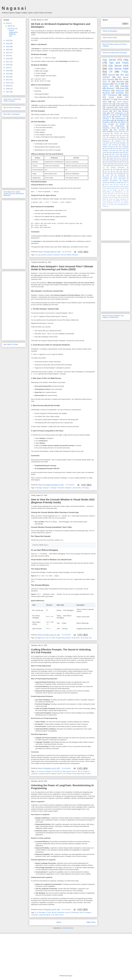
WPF (121, 151)
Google (112, 120)
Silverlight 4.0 (121, 120)
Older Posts (91, 922)
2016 (8, 65)
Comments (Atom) (68, 928)
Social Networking (120, 177)
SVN (127, 173)
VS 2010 (109, 106)
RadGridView (119, 192)
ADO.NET (125, 152)
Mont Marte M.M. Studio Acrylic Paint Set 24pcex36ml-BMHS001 (14, 194)
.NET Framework (110, 95)
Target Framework (121, 199)
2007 (8, 92)
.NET (122, 75)
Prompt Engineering (78, 774)
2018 (8, 59)
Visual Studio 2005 (122, 106)
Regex (124, 145)
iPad (113, 162)
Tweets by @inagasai (110, 31)
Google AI (86, 771)
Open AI (60, 774)
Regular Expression (109, 147)
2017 (8, 62)
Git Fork (63, 255)
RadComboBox (107, 192)
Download (110, 107)
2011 (8, 80)
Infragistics (123, 143)
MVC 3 (123, 190)
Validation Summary (109, 151)
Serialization (122, 175)
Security (107, 149)
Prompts (88, 774)
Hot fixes (116, 171)
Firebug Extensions (118, 168)
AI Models (48, 771)
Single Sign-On (118, 197)
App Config (119, 185)
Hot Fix (107, 171)
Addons (123, 122)
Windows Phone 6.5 (115, 203)
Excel (104, 120)
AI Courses (40, 771)
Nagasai (54, 774)
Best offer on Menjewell (11, 114)
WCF (115, 111)
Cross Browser (108, 124)
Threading (106, 179)
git (39, 255)
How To (117, 84)
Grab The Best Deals (110, 38)
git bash (50, 255)
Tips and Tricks (119, 63)
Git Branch (57, 255)
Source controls (121, 158)
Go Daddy (116, 169)
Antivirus (105, 164)
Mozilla (122, 124)
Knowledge (38, 488)
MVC (115, 173)
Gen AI (80, 771)
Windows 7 (111, 88)
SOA (122, 194)
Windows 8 (106, 122)
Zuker (112, 205)
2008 (8, 89)
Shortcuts (115, 149)
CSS (117, 115)
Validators (123, 137)
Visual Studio (75, 638)
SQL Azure (122, 135)
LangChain (34, 774)
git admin (44, 255)
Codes (118, 104)
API (118, 162)
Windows (106, 91)
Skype (111, 158)
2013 (8, 74)
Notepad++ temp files (57, 488)
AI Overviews (56, 771)
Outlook (105, 130)
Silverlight (124, 86)
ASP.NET (106, 77)
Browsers (106, 93)
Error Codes (116, 154)
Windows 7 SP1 (120, 117)
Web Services (119, 130)
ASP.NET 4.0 (107, 115)
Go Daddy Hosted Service (112, 188)
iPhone (104, 206)
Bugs (112, 164)
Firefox (123, 128)
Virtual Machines (107, 201)
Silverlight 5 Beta (115, 195)
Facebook (118, 141)
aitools (69, 771)
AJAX (116, 122)
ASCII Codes (109, 185)
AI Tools (63, 771)
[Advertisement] (14, 153)
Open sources (59, 915)
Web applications (114, 152)
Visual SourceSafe (119, 179)
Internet (117, 134)
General (111, 75)
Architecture (60, 912)
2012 (8, 77)
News (122, 88)
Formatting (126, 186)
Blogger (70, 976)
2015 (8, 68)
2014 (8, 71)
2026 (8, 23)
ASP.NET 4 (107, 119)
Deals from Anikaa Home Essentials (115, 53)
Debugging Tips (40, 638)
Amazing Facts (118, 132)
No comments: (67, 252)
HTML (126, 104)
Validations (113, 137)
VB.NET (124, 149)
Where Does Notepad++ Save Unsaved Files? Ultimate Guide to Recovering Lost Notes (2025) (62, 268)
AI (35, 771)
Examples (120, 93)
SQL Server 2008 (118, 69)
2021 (8, 53)
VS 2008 (113, 109)
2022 (8, 50)
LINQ (124, 171)
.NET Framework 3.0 (118, 113)
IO (106, 156)
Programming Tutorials (63, 638)
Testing (111, 160)
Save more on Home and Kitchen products (12, 100)
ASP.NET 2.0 (108, 99)
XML (127, 160)
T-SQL (125, 72)
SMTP (104, 158)
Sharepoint (106, 177)
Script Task (110, 175)
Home (59, 922)
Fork (36, 255)
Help (126, 60)
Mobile (121, 173)
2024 (8, 44)
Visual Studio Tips (86, 638)
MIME (124, 156)
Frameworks (75, 912)
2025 (8, 40)
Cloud (116, 139)
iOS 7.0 (126, 183)
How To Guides (50, 638)
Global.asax (106, 169)
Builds (107, 154)
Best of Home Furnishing (12, 108)
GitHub (69, 255)
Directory (112, 166)
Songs (111, 199)
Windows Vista (107, 139)
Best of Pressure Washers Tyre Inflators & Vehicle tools (113, 316)
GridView (126, 169)
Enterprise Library (109, 128)
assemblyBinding (122, 205)
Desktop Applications (114, 186)
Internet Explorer (114, 156)
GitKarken (75, 255)
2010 (8, 83)
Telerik (104, 160)
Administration (120, 119)
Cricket (119, 164)
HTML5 (114, 143)
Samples (105, 126)
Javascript (120, 91)
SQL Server (109, 60)
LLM (53, 915)
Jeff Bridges (113, 190)
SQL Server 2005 (118, 66)
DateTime (123, 139)
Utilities (126, 95)
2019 (8, 56)
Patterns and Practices (110, 145)
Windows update (115, 183)
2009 (8, 86)
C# (111, 72)
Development (120, 126)
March (10, 26)
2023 (8, 47)
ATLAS (124, 162)
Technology (85, 488)
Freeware (126, 154)
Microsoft (120, 82)
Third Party (120, 160)
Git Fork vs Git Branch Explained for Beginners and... (13, 32)
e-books (107, 162)
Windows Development (110, 181)
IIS (120, 109)
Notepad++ (46, 488)
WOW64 (118, 201)
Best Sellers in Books (11, 344)
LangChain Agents (45, 774)
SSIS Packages (123, 147)
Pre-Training (67, 774)
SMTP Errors (114, 194)
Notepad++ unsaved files (73, 488)
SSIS (104, 137)
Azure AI (74, 771)
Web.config (106, 131)
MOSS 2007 (106, 173)
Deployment (106, 141)
